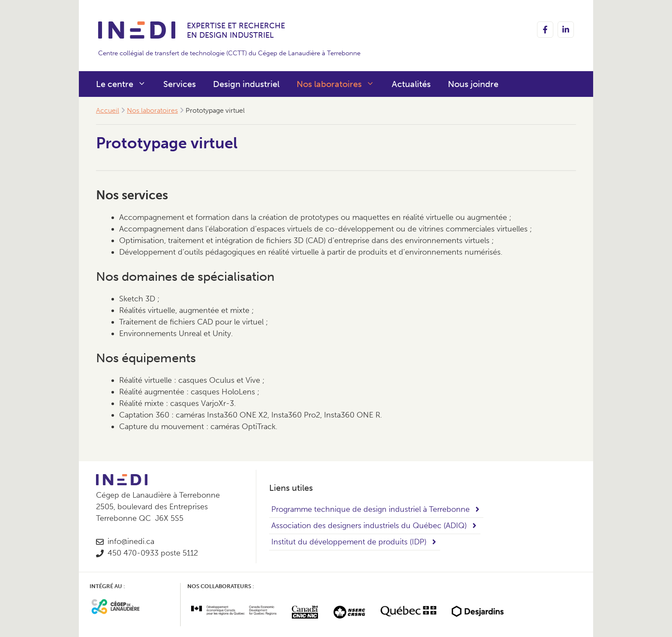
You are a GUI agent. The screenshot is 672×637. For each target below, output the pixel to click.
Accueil (108, 110)
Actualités (411, 84)
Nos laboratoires (340, 84)
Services (180, 84)
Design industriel (246, 84)
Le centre (125, 84)
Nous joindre (473, 84)
